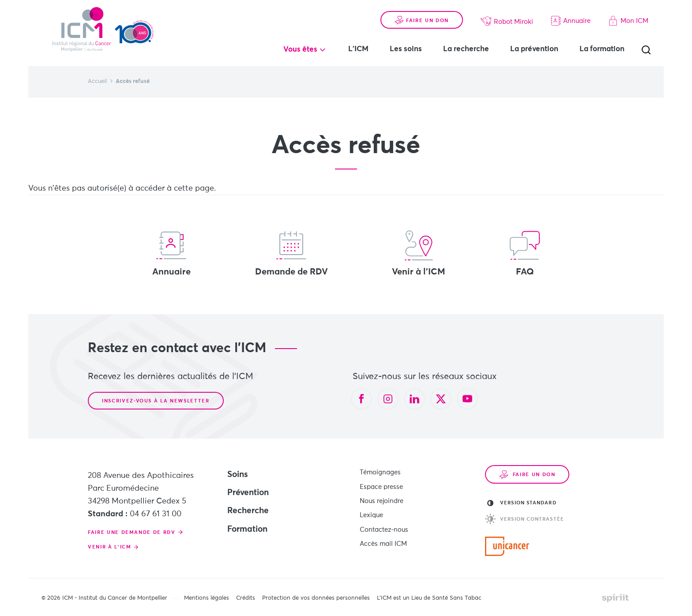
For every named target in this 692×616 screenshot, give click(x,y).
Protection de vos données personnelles (316, 598)
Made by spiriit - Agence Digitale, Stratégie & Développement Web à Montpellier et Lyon (615, 598)
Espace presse (381, 486)
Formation (247, 529)
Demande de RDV (291, 253)
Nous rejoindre (382, 499)
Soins (238, 475)
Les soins (406, 49)
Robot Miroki (507, 21)
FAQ (525, 253)
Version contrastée (525, 519)
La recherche (466, 49)
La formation (602, 49)
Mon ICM (628, 21)
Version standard (522, 503)
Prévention (248, 493)
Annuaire (571, 21)
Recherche (248, 511)
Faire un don (422, 20)
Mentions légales (207, 598)
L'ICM (358, 49)
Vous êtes (300, 50)
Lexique (371, 513)
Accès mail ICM (383, 540)
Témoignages (380, 472)
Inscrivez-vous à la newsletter (156, 401)
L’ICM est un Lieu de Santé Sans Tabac (429, 598)
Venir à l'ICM (419, 253)
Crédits (246, 598)
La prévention (534, 49)
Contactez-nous (384, 527)
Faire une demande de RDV (132, 532)
